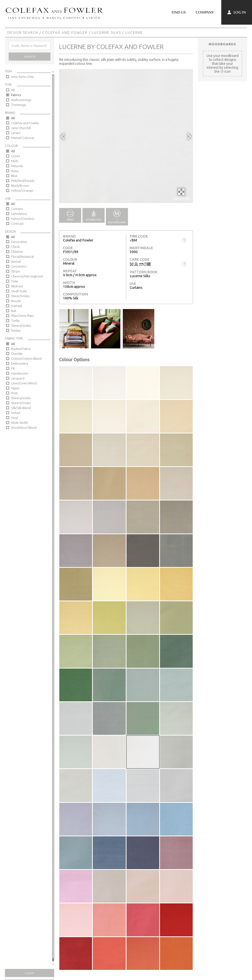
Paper (15, 388)
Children (17, 252)
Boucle (16, 301)
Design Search (23, 33)
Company (205, 12)
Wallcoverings (21, 100)
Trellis (15, 321)
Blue (14, 176)
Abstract (17, 286)
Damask (17, 306)
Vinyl (14, 418)
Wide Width (20, 423)
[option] (126, 136)
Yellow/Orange (22, 190)
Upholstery (19, 214)
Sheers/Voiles (21, 326)
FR (13, 368)
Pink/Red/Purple (23, 181)
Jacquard (18, 378)
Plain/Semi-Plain (22, 316)
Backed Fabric (21, 349)
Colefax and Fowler (65, 33)
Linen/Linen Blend (24, 383)
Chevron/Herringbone (27, 276)
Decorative (19, 242)
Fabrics (16, 95)
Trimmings (18, 105)
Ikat (14, 311)
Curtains (17, 209)
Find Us (179, 12)
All (13, 90)
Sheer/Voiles (20, 296)
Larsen (16, 133)
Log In (237, 12)
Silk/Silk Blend (21, 408)
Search (30, 57)
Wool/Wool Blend (24, 428)
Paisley (16, 330)
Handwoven (20, 373)
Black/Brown (20, 186)
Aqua (15, 171)
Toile (15, 281)
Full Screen (182, 194)
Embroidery (20, 363)
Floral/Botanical (22, 257)
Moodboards (222, 44)
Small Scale (19, 291)
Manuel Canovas (23, 138)
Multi (15, 161)
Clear (30, 973)
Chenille (17, 354)
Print (14, 393)
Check (15, 247)
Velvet (16, 413)
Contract (17, 224)
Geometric (19, 266)
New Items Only (22, 77)
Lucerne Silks (106, 33)
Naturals (17, 166)
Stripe (16, 271)
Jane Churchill (21, 128)
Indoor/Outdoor (23, 219)
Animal (16, 261)
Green (16, 156)
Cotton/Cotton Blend (26, 359)
